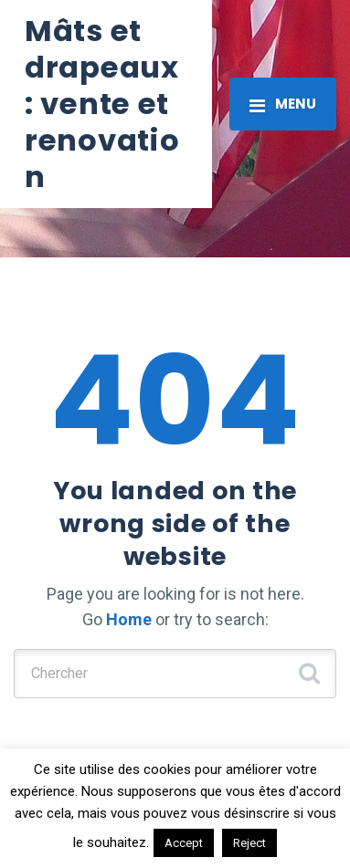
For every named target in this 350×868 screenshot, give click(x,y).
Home (129, 619)
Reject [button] (249, 843)
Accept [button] (184, 843)
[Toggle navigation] (283, 104)
